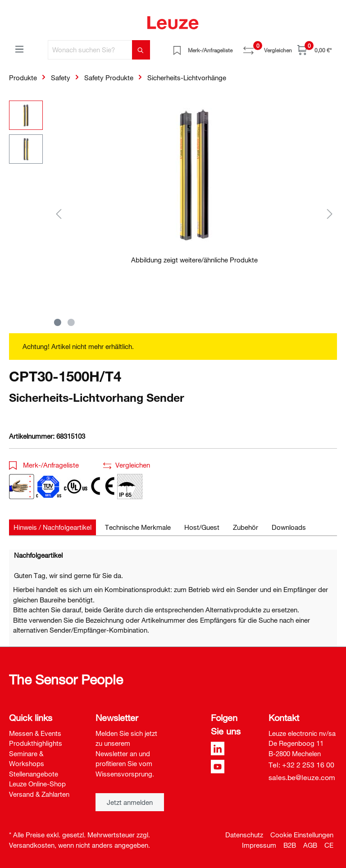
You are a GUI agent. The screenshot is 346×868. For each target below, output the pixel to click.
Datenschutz (244, 835)
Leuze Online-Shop (37, 784)
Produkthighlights (36, 743)
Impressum (259, 845)
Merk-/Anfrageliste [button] (44, 465)
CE (329, 845)
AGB (310, 845)
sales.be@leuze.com (302, 777)
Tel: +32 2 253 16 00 (301, 765)
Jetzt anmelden (130, 802)
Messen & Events (35, 733)
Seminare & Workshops (27, 759)
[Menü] (19, 49)
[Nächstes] (330, 214)
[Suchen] (141, 50)
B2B (290, 845)
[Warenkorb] (314, 50)
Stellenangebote (34, 774)
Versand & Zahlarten (39, 794)
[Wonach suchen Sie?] (90, 50)
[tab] (52, 527)
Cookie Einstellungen (302, 835)
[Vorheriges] (59, 214)
